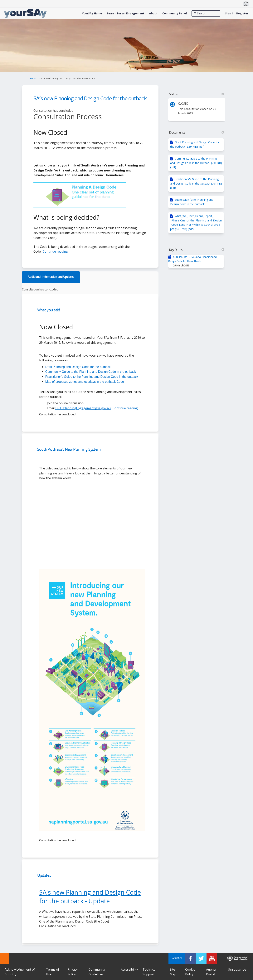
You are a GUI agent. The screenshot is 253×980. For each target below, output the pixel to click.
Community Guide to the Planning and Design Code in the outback (91, 372)
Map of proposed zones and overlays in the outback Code (85, 382)
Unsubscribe (237, 969)
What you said (49, 310)
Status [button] (197, 94)
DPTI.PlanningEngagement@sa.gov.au (83, 408)
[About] (153, 13)
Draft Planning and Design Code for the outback (78, 367)
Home (33, 79)
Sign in (230, 13)
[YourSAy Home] (92, 13)
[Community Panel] (175, 13)
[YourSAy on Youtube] (212, 958)
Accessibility (129, 969)
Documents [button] (197, 133)
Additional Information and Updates (51, 277)
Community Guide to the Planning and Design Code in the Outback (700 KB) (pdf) (196, 163)
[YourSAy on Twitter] (201, 958)
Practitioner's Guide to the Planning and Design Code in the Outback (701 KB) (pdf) (196, 183)
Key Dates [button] (197, 250)
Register (242, 13)
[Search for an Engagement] (126, 13)
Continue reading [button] (55, 251)
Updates (44, 876)
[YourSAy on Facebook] (190, 958)
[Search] (206, 13)
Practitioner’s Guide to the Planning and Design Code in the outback (92, 377)
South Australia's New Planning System (69, 450)
